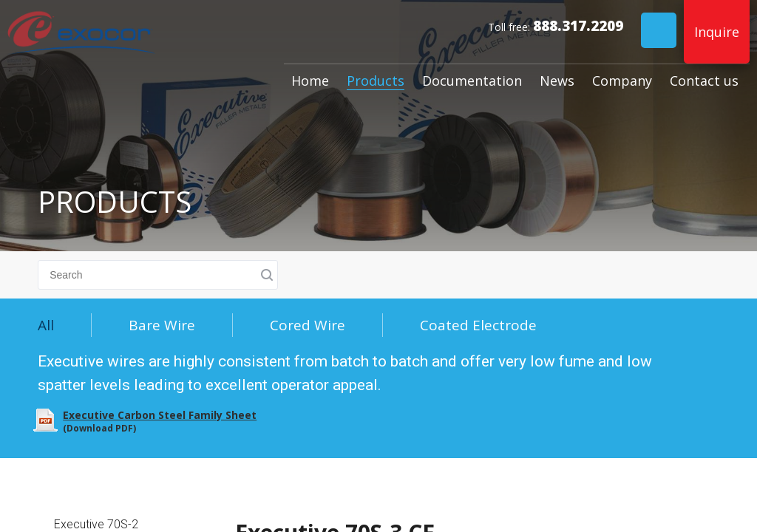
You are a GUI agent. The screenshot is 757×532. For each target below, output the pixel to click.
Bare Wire (162, 325)
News (557, 81)
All (46, 325)
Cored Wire (308, 325)
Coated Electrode (478, 325)
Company (622, 81)
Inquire (717, 32)
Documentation (472, 81)
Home (310, 81)
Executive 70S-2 (96, 524)
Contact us (704, 81)
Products (376, 81)
